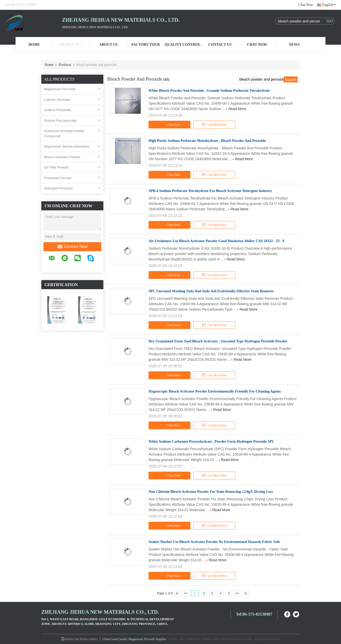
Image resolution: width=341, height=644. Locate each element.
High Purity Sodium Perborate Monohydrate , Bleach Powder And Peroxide (207, 141)
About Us (108, 45)
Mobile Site (70, 639)
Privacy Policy (89, 639)
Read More (237, 109)
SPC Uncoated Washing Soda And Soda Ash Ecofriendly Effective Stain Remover (211, 291)
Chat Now (306, 5)
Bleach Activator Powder (62, 157)
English (329, 5)
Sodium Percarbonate (60, 121)
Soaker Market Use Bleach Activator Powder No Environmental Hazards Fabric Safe (214, 542)
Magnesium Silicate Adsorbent (67, 146)
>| (246, 593)
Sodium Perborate (57, 110)
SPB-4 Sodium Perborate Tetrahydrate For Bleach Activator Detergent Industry (210, 191)
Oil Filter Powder (56, 167)
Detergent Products (58, 188)
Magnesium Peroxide (60, 89)
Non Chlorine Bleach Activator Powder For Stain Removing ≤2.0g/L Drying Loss (211, 492)
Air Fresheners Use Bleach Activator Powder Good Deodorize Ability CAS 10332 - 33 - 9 (216, 241)
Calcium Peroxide (57, 100)
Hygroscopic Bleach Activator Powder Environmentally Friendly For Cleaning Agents (215, 391)
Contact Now (72, 247)
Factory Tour (145, 45)
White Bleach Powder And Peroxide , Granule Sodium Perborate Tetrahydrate (209, 91)
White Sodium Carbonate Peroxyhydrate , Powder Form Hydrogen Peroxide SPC (211, 442)
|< (177, 593)
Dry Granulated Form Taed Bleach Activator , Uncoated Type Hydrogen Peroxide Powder (218, 341)
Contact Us (220, 45)
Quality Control (183, 45)
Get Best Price (215, 125)
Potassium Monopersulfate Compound (64, 133)
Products (71, 45)
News (294, 45)
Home (34, 45)
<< (185, 593)
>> (237, 593)
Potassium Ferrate (58, 178)
